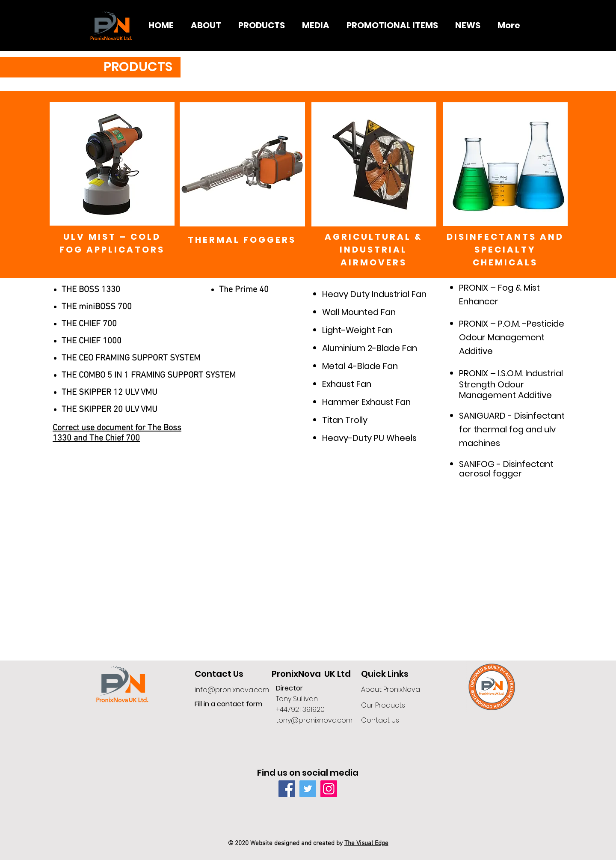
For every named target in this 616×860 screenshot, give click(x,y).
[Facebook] (287, 789)
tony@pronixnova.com (314, 720)
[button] (262, 25)
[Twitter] (308, 789)
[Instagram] (329, 789)
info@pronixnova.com (232, 690)
